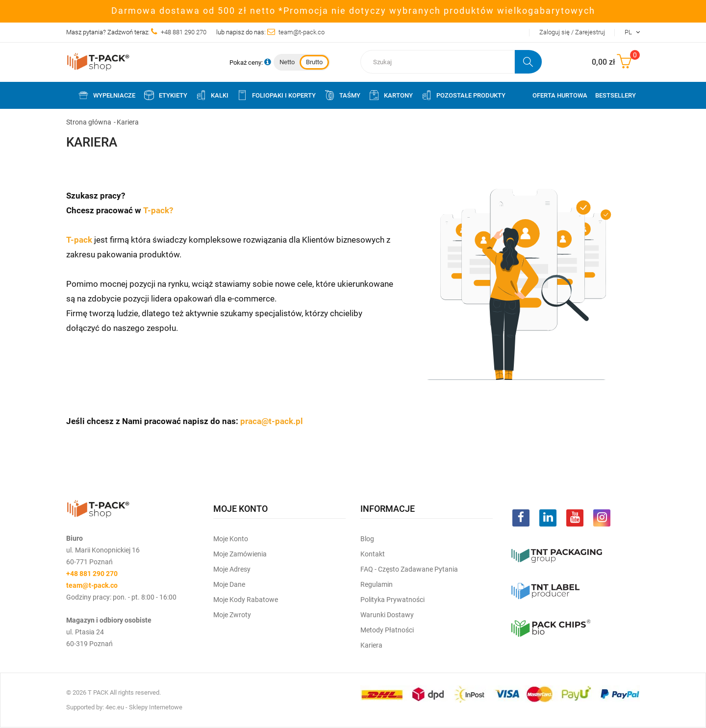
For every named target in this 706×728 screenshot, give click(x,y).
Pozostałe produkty (463, 95)
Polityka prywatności (392, 600)
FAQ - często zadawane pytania (409, 569)
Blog (367, 539)
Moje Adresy (232, 569)
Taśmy (342, 95)
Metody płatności (387, 630)
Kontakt (373, 554)
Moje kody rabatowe (246, 600)
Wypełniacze (106, 95)
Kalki (212, 95)
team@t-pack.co (302, 32)
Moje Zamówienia (240, 554)
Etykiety (165, 95)
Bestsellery (616, 95)
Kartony (391, 95)
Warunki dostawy (387, 615)
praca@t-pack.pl (272, 421)
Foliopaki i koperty (276, 95)
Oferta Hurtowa (560, 95)
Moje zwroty (232, 615)
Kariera (371, 645)
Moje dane (229, 584)
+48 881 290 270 (184, 32)
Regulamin (377, 584)
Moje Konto (231, 539)
